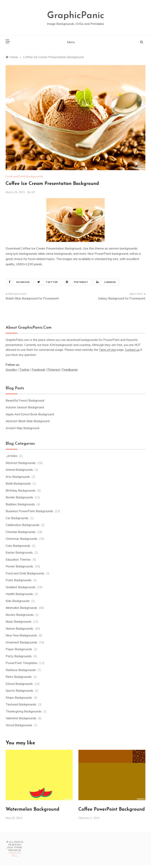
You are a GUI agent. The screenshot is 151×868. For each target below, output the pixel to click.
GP (33, 192)
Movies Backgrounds (20, 615)
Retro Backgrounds (19, 677)
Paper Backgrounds (19, 649)
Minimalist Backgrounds (21, 608)
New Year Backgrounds (21, 635)
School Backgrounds (19, 684)
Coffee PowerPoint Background (112, 809)
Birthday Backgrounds (21, 490)
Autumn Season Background (25, 407)
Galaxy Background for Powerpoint (122, 298)
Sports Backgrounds (19, 691)
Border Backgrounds (19, 497)
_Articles (12, 456)
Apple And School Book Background (30, 414)
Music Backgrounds (19, 622)
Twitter (47, 282)
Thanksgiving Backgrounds (24, 711)
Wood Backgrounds (19, 725)
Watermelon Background (33, 809)
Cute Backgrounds (18, 546)
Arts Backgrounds (18, 477)
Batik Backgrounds (18, 483)
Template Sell (15, 854)
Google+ (11, 370)
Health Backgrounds (19, 594)
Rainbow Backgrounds (21, 670)
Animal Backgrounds (19, 470)
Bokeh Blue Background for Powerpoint (32, 298)
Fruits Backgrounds (19, 580)
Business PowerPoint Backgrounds (29, 511)
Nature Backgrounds (19, 629)
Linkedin (105, 282)
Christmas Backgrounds (22, 539)
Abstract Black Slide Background (28, 421)
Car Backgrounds (17, 518)
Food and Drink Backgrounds (24, 176)
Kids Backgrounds (18, 601)
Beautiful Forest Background (25, 400)
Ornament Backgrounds (21, 642)
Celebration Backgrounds (23, 525)
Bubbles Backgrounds (20, 504)
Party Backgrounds (19, 656)
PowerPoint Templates (22, 663)
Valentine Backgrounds (21, 718)
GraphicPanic (76, 16)
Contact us (132, 350)
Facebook (18, 282)
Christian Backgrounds (21, 532)
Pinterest (76, 282)
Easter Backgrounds (19, 553)
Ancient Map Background (22, 428)
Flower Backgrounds (19, 566)
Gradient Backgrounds (21, 587)
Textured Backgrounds (21, 704)
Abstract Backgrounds (21, 463)
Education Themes (18, 560)
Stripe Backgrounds (19, 698)
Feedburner (70, 370)
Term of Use (107, 350)
